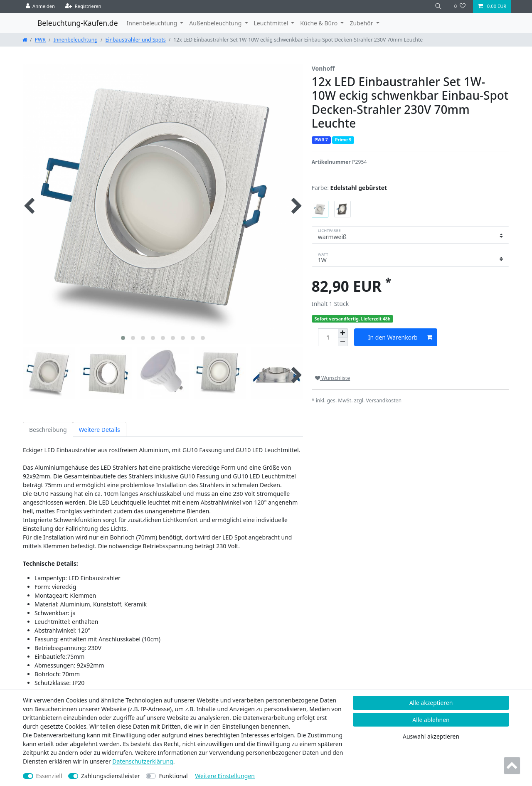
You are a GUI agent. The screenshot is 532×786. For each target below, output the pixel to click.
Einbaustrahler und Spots (136, 40)
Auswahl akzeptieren (431, 736)
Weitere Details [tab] (100, 430)
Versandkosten (384, 400)
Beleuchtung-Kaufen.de (78, 23)
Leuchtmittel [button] (272, 23)
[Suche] (438, 6)
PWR (40, 40)
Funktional (173, 776)
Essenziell (49, 776)
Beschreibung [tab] (48, 430)
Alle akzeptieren (431, 703)
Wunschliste (332, 378)
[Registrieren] (83, 6)
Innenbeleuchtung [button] (153, 23)
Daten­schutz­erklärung (143, 761)
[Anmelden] (41, 6)
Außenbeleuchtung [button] (216, 23)
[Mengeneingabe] (328, 337)
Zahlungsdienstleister (111, 776)
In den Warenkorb (400, 337)
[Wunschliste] (460, 6)
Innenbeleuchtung (76, 40)
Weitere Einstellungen (225, 776)
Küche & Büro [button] (319, 23)
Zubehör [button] (362, 23)
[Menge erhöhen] (343, 333)
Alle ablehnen (431, 720)
